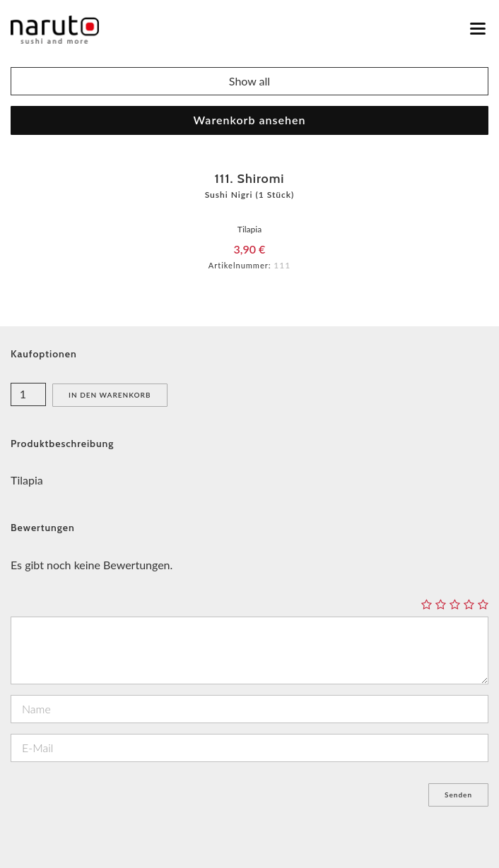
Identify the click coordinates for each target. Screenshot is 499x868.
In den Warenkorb (110, 395)
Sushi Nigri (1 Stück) (250, 195)
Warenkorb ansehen (250, 120)
